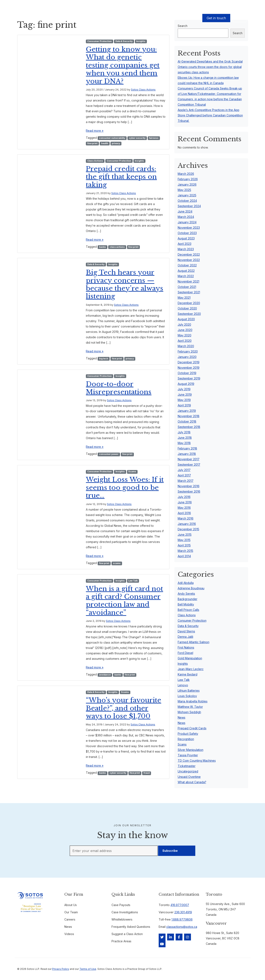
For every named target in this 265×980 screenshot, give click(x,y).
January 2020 (187, 357)
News (182, 717)
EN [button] (240, 18)
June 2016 (185, 502)
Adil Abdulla (186, 583)
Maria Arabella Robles (193, 701)
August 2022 (186, 271)
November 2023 (189, 228)
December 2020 (189, 303)
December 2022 (189, 254)
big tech (104, 359)
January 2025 (187, 195)
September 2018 (189, 427)
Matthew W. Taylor (190, 707)
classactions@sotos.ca (182, 927)
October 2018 (187, 421)
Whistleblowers (122, 919)
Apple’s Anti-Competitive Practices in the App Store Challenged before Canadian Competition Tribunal (210, 115)
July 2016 (184, 497)
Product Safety (188, 734)
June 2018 (185, 438)
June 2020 (185, 330)
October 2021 (187, 287)
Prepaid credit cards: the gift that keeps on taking (121, 177)
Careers (70, 919)
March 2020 (186, 346)
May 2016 (184, 508)
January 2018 (187, 454)
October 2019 (187, 373)
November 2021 (188, 281)
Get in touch (216, 18)
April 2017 (184, 475)
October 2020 (187, 308)
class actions (117, 247)
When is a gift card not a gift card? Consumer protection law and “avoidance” (124, 601)
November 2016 (189, 486)
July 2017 (184, 470)
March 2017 (186, 481)
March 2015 (185, 551)
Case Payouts (76, 18)
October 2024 (187, 201)
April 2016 (184, 513)
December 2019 (189, 362)
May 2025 (184, 190)
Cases (59, 18)
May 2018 (184, 443)
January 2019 (187, 411)
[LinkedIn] (171, 937)
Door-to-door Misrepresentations (119, 388)
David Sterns (186, 631)
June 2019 (185, 395)
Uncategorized (188, 771)
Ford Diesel (185, 653)
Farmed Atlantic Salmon (194, 642)
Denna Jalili (185, 637)
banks (103, 247)
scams (117, 563)
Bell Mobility (186, 604)
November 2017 (189, 459)
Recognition (186, 739)
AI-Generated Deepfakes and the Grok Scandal (210, 61)
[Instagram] (188, 937)
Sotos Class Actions (143, 90)
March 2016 (186, 518)
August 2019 (186, 384)
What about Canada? (192, 782)
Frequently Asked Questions (131, 927)
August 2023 (186, 238)
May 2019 (184, 400)
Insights (141, 41)
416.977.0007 (180, 905)
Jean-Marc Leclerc (191, 669)
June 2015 (185, 535)
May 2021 (184, 298)
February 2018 (187, 448)
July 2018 (184, 432)
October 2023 (187, 233)
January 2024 (187, 222)
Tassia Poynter (188, 755)
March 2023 (186, 249)
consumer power (109, 454)
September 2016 (189, 491)
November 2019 (189, 368)
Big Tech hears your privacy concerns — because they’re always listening (125, 284)
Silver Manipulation (191, 750)
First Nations (186, 647)
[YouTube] (162, 944)
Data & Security (124, 41)
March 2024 (186, 217)
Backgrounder (188, 599)
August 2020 (186, 319)
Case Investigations (125, 912)
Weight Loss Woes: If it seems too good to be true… (125, 488)
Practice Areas (121, 941)
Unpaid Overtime (189, 777)
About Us (112, 18)
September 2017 (189, 465)
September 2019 (189, 378)
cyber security (137, 138)
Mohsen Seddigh (189, 712)
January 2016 (187, 524)
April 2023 (185, 244)
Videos (69, 934)
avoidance (105, 675)
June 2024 (185, 211)
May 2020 (185, 335)
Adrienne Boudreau (191, 588)
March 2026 (186, 174)
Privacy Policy (61, 969)
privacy (116, 143)
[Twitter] (162, 937)
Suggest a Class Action (127, 934)
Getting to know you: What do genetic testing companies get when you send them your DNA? (123, 65)
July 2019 (184, 389)
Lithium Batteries (189, 691)
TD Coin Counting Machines (197, 761)
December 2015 (188, 529)
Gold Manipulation (190, 658)
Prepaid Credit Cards (192, 728)
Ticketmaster (187, 766)
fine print (92, 143)
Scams (132, 472)
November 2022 (189, 260)
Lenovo (183, 685)
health (105, 143)
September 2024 (189, 206)
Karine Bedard (188, 674)
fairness (154, 138)
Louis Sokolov (187, 696)
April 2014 (184, 556)
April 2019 (184, 405)
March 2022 (186, 276)
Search (238, 33)
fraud (147, 773)
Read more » (95, 131)
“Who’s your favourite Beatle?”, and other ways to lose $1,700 (124, 708)
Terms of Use (88, 969)
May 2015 (184, 540)
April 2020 (185, 341)
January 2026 (187, 184)
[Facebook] (179, 937)
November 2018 (189, 416)
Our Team (96, 18)
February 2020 (188, 351)
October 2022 (187, 265)
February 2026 (188, 179)
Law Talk (133, 581)
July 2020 (184, 324)
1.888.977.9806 (182, 919)
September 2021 (189, 292)
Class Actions (95, 161)
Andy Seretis (186, 594)
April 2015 (184, 545)
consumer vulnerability (112, 138)
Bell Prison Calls (188, 610)
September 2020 (189, 314)
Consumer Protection (100, 41)
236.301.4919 (183, 912)
